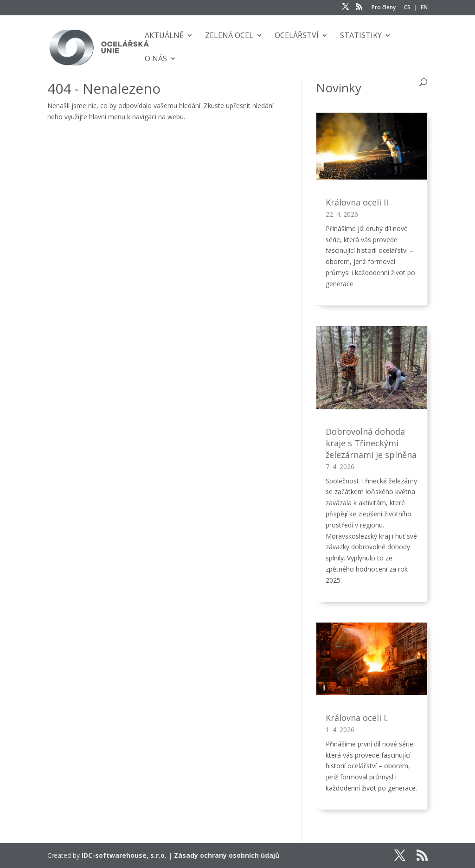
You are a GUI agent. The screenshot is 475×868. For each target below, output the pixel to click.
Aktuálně (164, 36)
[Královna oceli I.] (372, 661)
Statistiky (361, 36)
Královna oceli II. (358, 202)
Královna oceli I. (357, 718)
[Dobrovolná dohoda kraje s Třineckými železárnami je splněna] (372, 370)
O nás (156, 59)
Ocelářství (297, 36)
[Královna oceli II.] (372, 148)
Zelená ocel (229, 36)
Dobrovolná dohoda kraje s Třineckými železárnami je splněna (371, 443)
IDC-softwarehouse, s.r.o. (124, 855)
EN (424, 8)
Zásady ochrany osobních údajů (227, 855)
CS (407, 8)
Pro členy (384, 8)
